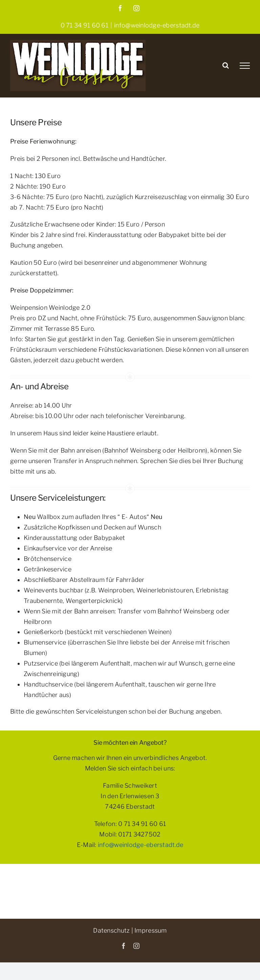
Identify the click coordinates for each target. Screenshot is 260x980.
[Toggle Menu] (245, 66)
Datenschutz (111, 930)
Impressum (150, 930)
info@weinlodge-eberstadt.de (157, 25)
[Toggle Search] (226, 65)
